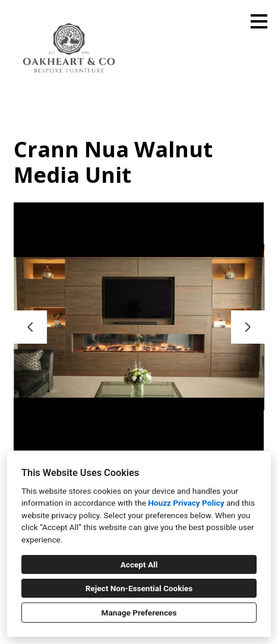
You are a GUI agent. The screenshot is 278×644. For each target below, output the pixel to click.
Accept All (139, 564)
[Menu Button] (259, 21)
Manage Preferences (139, 613)
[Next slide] (248, 327)
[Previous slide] (30, 327)
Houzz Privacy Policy (186, 503)
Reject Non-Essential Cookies (139, 588)
